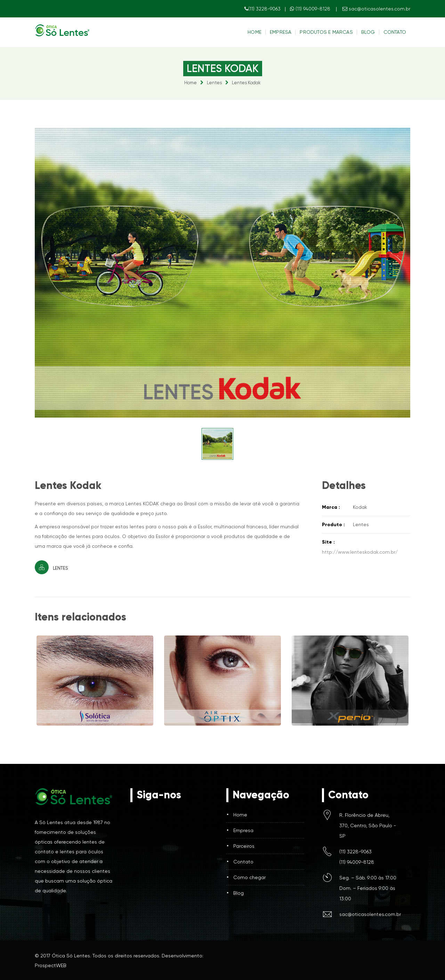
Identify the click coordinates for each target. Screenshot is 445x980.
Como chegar (249, 877)
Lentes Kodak (246, 83)
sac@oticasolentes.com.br (376, 9)
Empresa (281, 32)
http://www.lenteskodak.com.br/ (360, 552)
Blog (368, 32)
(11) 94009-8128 (311, 9)
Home (254, 32)
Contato (395, 32)
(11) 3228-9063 (262, 9)
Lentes (214, 83)
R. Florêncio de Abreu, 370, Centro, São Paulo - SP (368, 825)
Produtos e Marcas (326, 32)
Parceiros (244, 846)
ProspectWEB (51, 965)
